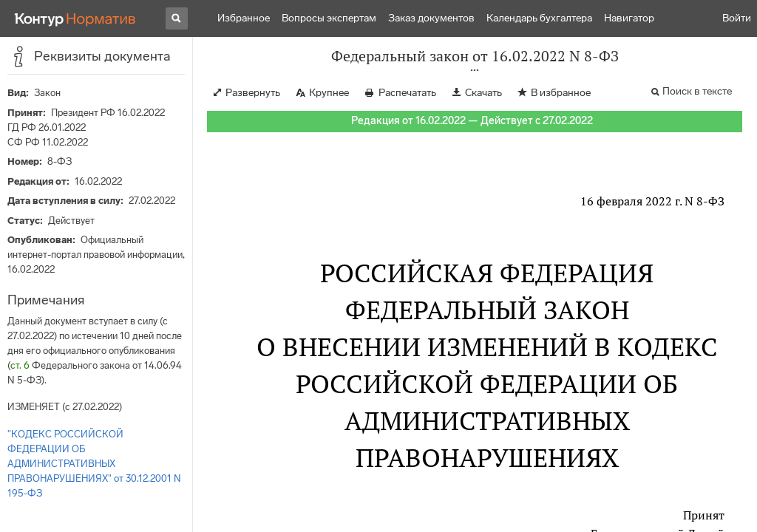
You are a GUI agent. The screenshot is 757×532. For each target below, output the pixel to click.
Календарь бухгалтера (539, 18)
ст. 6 (20, 365)
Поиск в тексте (697, 91)
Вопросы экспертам (329, 18)
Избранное (244, 18)
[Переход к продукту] (75, 18)
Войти (737, 18)
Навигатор (629, 18)
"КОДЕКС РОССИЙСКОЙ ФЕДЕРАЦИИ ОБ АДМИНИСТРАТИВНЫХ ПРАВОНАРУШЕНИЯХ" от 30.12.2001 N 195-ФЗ (94, 464)
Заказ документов (431, 18)
